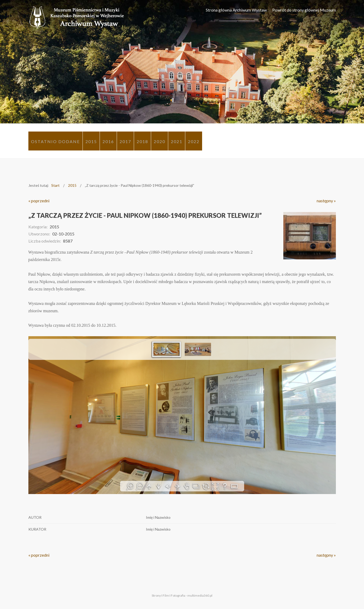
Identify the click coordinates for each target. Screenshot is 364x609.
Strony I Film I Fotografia (168, 595)
